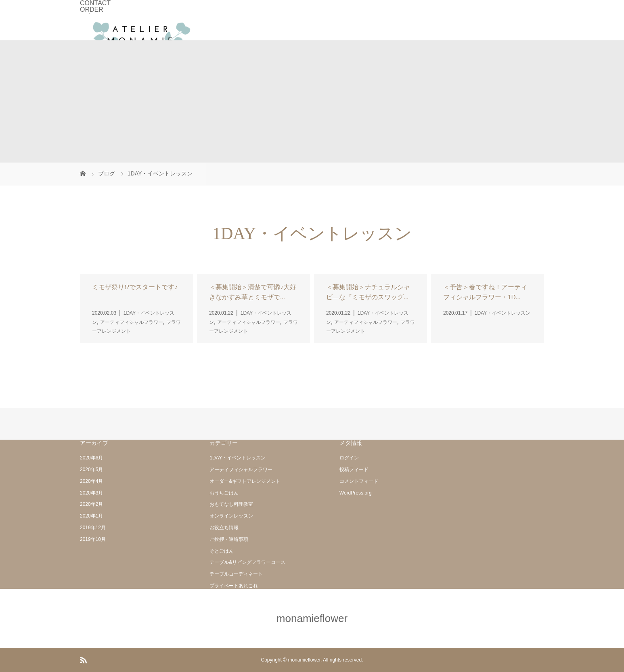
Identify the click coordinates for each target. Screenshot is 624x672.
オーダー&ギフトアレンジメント (245, 481)
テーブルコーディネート (236, 574)
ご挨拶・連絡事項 (229, 539)
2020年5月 (91, 470)
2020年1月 (91, 516)
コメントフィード (359, 481)
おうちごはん (224, 493)
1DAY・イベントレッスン (237, 458)
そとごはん (222, 551)
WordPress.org (356, 493)
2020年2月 (91, 504)
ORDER (92, 9)
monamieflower (312, 618)
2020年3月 (91, 493)
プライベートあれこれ (234, 586)
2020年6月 (91, 458)
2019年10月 (93, 539)
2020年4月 (91, 481)
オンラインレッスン (231, 516)
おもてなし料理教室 (231, 504)
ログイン (349, 458)
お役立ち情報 (224, 528)
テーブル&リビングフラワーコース (247, 562)
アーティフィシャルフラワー (241, 470)
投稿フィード (354, 470)
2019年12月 (93, 528)
